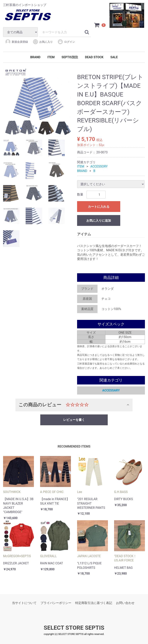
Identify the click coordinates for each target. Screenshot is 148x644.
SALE (114, 57)
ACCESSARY (111, 390)
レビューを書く (74, 420)
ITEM (51, 57)
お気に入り (43, 42)
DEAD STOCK (94, 57)
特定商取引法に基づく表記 (94, 603)
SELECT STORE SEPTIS (74, 628)
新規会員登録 (16, 42)
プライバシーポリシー (56, 603)
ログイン (66, 42)
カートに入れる (99, 207)
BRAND (35, 57)
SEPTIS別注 (70, 57)
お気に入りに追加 (99, 221)
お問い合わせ (125, 603)
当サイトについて (24, 603)
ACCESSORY (99, 167)
